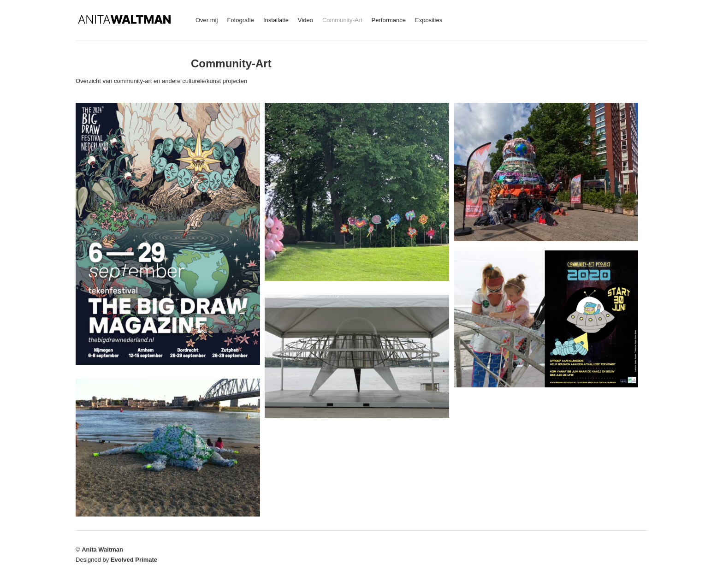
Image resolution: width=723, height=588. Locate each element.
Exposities (429, 20)
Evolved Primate (134, 560)
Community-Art (342, 20)
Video (305, 20)
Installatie (276, 20)
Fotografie (240, 20)
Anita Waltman (102, 549)
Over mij (207, 20)
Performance (389, 20)
